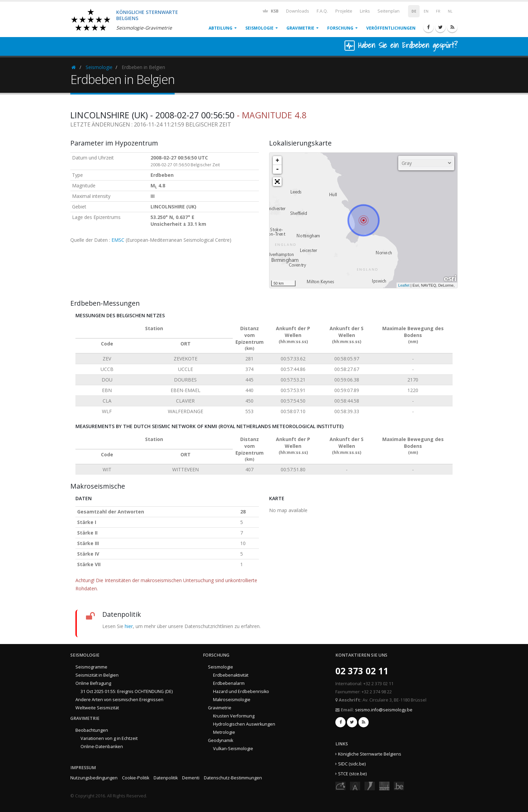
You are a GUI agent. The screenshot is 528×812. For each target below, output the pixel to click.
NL (450, 11)
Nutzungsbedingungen (94, 778)
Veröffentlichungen (391, 28)
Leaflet (404, 285)
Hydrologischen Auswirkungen (244, 724)
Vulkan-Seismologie (233, 749)
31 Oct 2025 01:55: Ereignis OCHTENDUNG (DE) (127, 691)
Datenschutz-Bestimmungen (233, 778)
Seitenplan (389, 11)
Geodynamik (221, 740)
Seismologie (259, 28)
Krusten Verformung (234, 716)
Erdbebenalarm (229, 683)
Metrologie (224, 732)
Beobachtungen (92, 730)
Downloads (298, 11)
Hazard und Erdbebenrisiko (241, 691)
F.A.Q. (322, 11)
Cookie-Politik (136, 778)
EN (426, 11)
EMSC (118, 240)
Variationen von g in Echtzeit (109, 738)
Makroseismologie (232, 700)
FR (438, 11)
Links (365, 11)
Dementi (191, 778)
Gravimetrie (300, 28)
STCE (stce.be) (352, 774)
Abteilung (221, 28)
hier (129, 626)
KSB (270, 11)
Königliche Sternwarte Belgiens (370, 754)
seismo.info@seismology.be (384, 710)
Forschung (340, 28)
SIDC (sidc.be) (352, 764)
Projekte (344, 11)
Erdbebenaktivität (231, 675)
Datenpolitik (166, 778)
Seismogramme (91, 667)
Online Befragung (93, 683)
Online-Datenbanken (102, 747)
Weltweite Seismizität (97, 708)
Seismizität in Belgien (97, 675)
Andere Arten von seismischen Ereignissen (119, 700)
